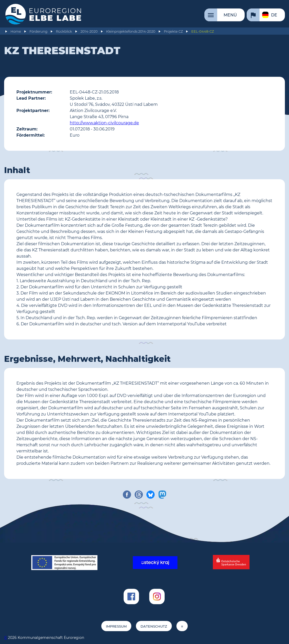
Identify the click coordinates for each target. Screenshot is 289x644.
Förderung (38, 31)
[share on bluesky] (151, 495)
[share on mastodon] (162, 495)
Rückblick (64, 31)
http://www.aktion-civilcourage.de (104, 123)
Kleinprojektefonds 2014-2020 (131, 31)
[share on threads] (139, 495)
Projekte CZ (173, 31)
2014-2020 (89, 31)
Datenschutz (154, 626)
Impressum (116, 626)
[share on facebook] (127, 495)
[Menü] (225, 15)
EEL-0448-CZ (203, 31)
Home (16, 31)
